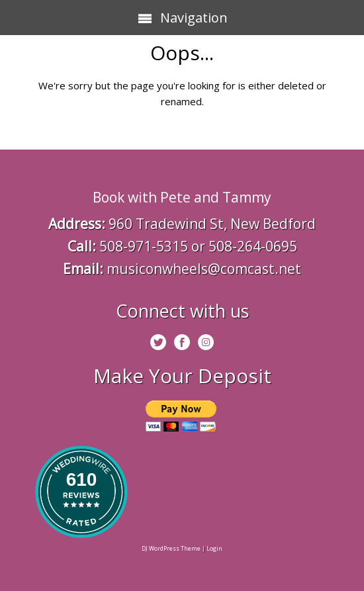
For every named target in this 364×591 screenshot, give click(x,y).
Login (214, 548)
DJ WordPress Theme (171, 548)
